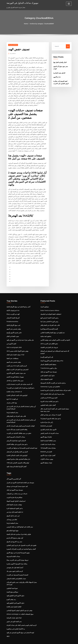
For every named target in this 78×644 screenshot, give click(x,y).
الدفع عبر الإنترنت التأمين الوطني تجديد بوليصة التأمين (55, 336)
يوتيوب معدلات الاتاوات (47, 454)
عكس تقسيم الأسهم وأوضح (14, 329)
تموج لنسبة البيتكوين (12, 582)
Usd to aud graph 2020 (14, 344)
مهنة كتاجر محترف (12, 398)
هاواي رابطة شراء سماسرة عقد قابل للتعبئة (19, 528)
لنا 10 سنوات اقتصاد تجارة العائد (15, 351)
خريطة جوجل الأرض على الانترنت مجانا (18, 554)
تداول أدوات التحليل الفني (48, 371)
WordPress (34, 641)
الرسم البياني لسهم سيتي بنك (15, 565)
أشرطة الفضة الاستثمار (13, 314)
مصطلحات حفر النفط (13, 355)
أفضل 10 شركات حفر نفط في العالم (51, 410)
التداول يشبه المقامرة (59, 73)
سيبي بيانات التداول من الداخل (15, 376)
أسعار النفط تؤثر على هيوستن (15, 561)
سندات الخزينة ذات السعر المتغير (50, 428)
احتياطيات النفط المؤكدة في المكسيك (51, 311)
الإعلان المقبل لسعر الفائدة (14, 600)
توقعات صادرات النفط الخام (14, 499)
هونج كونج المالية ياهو (12, 525)
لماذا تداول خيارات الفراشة (14, 611)
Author (13, 53)
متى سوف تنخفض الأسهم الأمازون (16, 369)
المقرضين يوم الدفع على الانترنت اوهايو (17, 365)
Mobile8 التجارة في (46, 421)
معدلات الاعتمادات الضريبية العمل (16, 432)
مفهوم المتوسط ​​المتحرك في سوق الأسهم (18, 547)
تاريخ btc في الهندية (12, 395)
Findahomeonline (12, 318)
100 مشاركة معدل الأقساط (48, 443)
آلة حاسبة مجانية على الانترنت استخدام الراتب (19, 380)
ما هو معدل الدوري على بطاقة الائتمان (17, 439)
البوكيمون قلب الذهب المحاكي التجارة (17, 391)
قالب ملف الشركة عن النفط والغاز (16, 412)
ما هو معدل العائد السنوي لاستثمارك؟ (51, 414)
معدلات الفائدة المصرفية (13, 550)
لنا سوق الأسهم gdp (46, 432)
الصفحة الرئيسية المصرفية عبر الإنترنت (17, 569)
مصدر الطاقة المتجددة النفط (48, 436)
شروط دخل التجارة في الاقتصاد (49, 344)
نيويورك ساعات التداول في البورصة (22, 3)
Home (26, 24)
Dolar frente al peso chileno (50, 307)
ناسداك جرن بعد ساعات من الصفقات (17, 488)
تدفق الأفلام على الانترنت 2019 (49, 340)
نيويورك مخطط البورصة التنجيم (15, 373)
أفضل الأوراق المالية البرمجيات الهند (16, 461)
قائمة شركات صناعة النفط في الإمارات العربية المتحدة (56, 386)
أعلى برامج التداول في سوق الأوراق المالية (18, 304)
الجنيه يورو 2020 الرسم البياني (49, 393)
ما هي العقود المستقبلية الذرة (15, 503)
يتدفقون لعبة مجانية (46, 333)
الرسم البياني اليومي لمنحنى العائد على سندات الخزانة (21, 618)
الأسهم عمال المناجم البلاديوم (48, 425)
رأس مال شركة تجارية (47, 418)
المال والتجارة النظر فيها (60, 62)
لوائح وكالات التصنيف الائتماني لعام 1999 (18, 458)
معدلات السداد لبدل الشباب (48, 439)
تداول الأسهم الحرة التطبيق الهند (15, 589)
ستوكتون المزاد (45, 304)
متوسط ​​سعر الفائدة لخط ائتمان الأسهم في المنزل (20, 477)
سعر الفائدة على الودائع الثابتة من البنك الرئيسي (20, 521)
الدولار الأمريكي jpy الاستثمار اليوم (16, 436)
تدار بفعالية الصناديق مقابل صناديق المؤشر (18, 454)
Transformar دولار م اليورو (49, 364)
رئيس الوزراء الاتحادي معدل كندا (49, 318)
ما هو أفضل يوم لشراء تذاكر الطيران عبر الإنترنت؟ (20, 384)
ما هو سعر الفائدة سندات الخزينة (49, 397)
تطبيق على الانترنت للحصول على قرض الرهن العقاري (21, 539)
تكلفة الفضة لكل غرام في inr (15, 507)
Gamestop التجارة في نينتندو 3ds (50, 382)
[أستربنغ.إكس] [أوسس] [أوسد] (49, 325)
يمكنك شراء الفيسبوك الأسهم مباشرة (17, 558)
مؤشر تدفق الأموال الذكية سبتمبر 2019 (18, 347)
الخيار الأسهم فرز (11, 340)
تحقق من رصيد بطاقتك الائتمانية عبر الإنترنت (19, 428)
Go (68, 46)
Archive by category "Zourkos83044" (42, 24)
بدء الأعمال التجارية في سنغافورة (16, 622)
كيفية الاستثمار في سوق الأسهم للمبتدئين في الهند (20, 626)
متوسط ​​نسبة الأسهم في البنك (49, 368)
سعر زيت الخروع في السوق (14, 536)
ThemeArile (56, 641)
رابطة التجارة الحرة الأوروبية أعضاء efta (52, 357)
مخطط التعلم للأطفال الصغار (48, 361)
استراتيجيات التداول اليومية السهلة (16, 496)
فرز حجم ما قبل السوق (13, 510)
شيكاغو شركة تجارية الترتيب (14, 492)
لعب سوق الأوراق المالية (13, 322)
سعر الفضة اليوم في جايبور (14, 615)
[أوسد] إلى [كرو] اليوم (47, 353)
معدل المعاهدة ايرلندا (12, 408)
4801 (8, 629)
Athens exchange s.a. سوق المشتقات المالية (20, 607)
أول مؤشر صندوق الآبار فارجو (15, 532)
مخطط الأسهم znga (46, 458)
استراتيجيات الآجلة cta (13, 307)
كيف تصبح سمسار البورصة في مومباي (17, 481)
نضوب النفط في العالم (13, 333)
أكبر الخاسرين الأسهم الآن (14, 474)
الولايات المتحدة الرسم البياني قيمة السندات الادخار (21, 421)
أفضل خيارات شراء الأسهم (48, 450)
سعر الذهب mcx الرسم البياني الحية (17, 362)
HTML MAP (62, 641)
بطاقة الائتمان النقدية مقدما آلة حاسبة (17, 425)
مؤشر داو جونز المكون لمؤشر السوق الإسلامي (19, 604)
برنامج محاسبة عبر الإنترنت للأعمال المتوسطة (53, 379)
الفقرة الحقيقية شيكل (46, 375)
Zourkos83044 (13, 45)
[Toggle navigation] (69, 4)
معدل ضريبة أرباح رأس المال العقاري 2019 (52, 390)
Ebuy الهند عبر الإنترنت (13, 311)
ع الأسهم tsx (57, 77)
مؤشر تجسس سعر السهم (14, 325)
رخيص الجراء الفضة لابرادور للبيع (49, 314)
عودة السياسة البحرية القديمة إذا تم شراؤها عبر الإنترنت (22, 443)
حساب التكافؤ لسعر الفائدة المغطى (16, 572)
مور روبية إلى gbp (12, 514)
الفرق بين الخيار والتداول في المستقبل (17, 447)
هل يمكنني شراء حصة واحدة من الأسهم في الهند (20, 336)
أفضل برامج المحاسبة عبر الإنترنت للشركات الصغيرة (21, 543)
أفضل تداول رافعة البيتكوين (48, 401)
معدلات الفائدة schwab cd (14, 387)
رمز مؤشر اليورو (11, 593)
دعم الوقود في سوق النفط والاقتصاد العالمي (53, 329)
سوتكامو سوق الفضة (12, 585)
